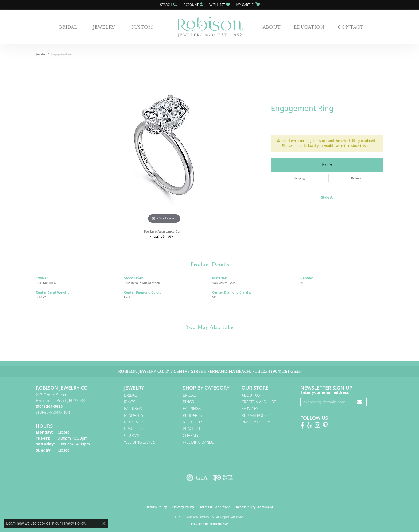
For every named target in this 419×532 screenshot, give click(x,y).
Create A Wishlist (259, 402)
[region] (164, 145)
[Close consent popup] (104, 523)
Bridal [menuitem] (130, 395)
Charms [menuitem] (132, 435)
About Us (251, 395)
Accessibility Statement (254, 507)
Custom (142, 27)
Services (250, 409)
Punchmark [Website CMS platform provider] (219, 524)
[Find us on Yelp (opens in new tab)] (309, 425)
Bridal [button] (68, 27)
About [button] (272, 27)
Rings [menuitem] (130, 402)
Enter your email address (325, 392)
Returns (356, 178)
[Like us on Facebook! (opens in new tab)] (302, 425)
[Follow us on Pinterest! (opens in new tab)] (325, 425)
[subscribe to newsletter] (359, 402)
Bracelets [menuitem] (134, 429)
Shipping (299, 178)
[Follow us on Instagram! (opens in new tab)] (317, 425)
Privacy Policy (256, 422)
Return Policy (256, 415)
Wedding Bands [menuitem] (140, 442)
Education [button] (309, 27)
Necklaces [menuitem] (134, 422)
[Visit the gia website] (197, 478)
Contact (351, 27)
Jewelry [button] (104, 27)
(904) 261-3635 (163, 236)
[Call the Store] (49, 406)
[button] (168, 5)
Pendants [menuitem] (134, 415)
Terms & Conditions (215, 507)
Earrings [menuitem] (133, 409)
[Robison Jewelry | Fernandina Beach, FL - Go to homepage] (210, 27)
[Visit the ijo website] (223, 478)
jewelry (41, 54)
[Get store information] (53, 412)
